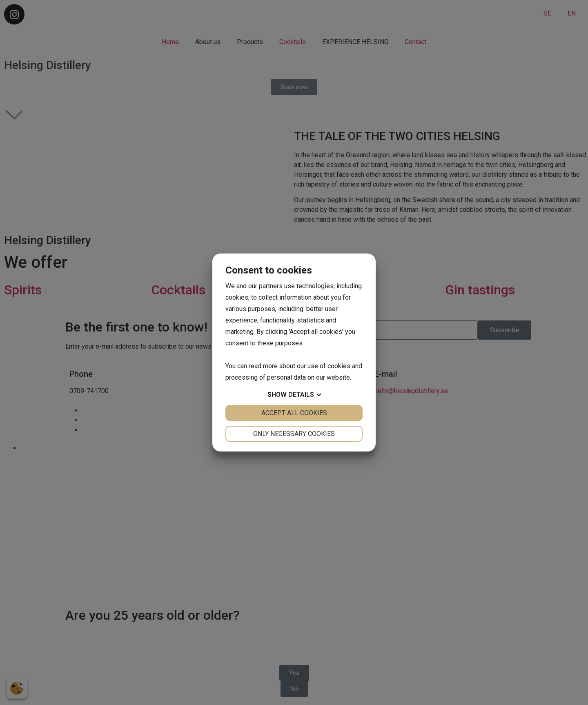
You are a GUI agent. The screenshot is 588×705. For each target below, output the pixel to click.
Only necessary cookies (294, 434)
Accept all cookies (294, 413)
